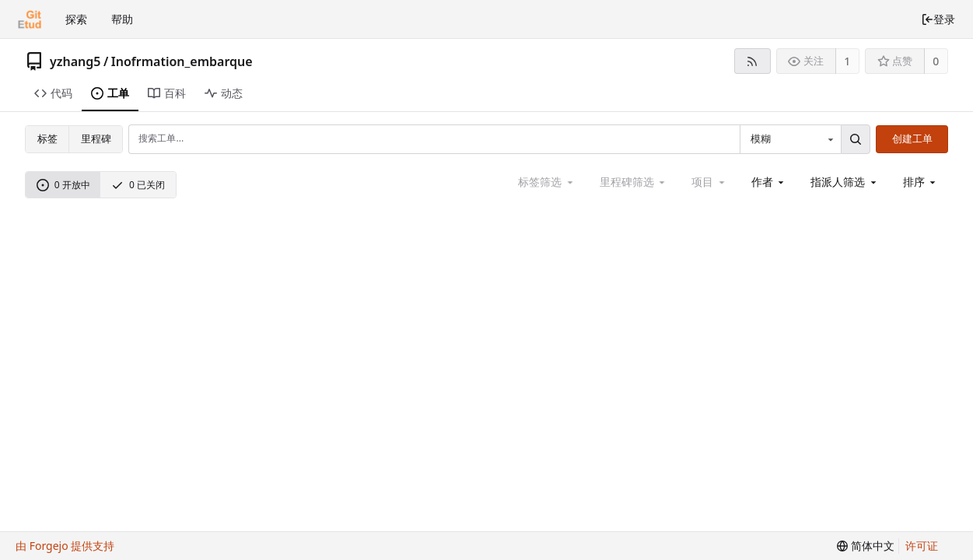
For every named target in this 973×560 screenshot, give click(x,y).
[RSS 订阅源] (752, 61)
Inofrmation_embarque (182, 61)
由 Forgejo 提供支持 (65, 546)
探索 (76, 19)
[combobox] (790, 140)
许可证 (922, 546)
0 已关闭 (138, 185)
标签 (47, 138)
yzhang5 (75, 61)
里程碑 (96, 138)
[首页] (30, 19)
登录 (938, 19)
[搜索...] (856, 140)
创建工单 (912, 138)
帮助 (122, 19)
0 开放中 (63, 185)
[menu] (921, 182)
